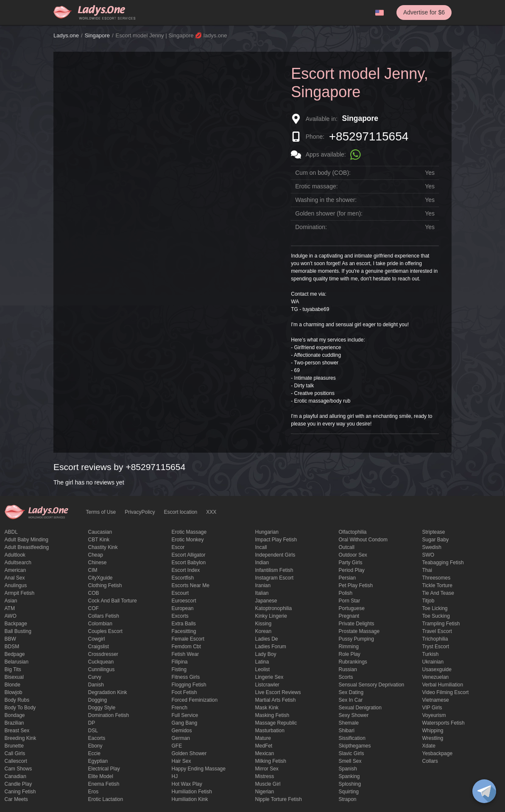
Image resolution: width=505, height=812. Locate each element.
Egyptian (98, 761)
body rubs (17, 700)
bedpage (15, 654)
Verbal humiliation (443, 685)
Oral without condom (363, 540)
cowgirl (97, 639)
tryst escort (436, 647)
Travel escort (437, 631)
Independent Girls (275, 555)
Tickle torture (437, 585)
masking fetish (272, 715)
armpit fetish (20, 593)
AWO (11, 616)
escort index (186, 570)
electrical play (104, 769)
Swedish (432, 547)
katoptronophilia (274, 608)
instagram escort (275, 578)
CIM (93, 570)
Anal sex (15, 578)
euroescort (184, 601)
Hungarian (267, 532)
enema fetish (104, 784)
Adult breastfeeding (27, 547)
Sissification (352, 738)
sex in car (351, 700)
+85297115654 (369, 136)
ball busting (18, 631)
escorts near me (191, 585)
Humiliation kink (190, 799)
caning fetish (20, 792)
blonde (13, 685)
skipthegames (355, 746)
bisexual (14, 677)
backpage (16, 624)
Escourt (180, 593)
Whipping (433, 731)
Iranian (263, 585)
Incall (261, 547)
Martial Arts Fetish (276, 700)
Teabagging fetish (443, 563)
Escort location (181, 512)
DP (92, 723)
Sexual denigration (360, 708)
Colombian (100, 624)
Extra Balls (184, 624)
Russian (348, 669)
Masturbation (270, 731)
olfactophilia (353, 532)
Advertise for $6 (424, 12)
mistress (265, 776)
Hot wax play (187, 784)
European (183, 608)
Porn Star (350, 601)
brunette (14, 746)
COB (94, 593)
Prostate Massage (359, 631)
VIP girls (432, 708)
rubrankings (353, 662)
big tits (13, 669)
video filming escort (446, 692)
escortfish (183, 578)
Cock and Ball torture (113, 601)
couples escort (105, 631)
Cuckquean (101, 662)
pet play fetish (356, 585)
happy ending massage (199, 769)
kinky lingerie (271, 616)
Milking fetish (271, 761)
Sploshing (350, 784)
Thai (427, 570)
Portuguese (352, 608)
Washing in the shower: (326, 200)
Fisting (179, 669)
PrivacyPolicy (140, 512)
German (181, 738)
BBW (10, 639)
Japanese (266, 601)
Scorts (346, 677)
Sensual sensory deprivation (372, 685)
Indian (262, 563)
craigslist (99, 647)
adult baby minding (27, 540)
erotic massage (189, 532)
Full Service (185, 715)
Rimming (349, 647)
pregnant (349, 616)
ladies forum (271, 647)
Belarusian (17, 662)
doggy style (102, 708)
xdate (429, 746)
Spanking (349, 776)
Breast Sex (17, 731)
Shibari (347, 731)
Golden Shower (189, 753)
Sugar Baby (436, 540)
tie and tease (438, 593)
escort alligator (189, 555)
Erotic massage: (316, 186)
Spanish (348, 769)
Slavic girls (352, 753)
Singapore (97, 35)
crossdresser (103, 654)
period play (352, 570)
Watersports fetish (444, 723)
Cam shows (18, 769)
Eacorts (97, 738)
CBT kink (99, 540)
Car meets (16, 799)
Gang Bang (185, 723)
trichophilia (435, 639)
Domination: (311, 227)
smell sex (350, 761)
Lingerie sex (269, 677)
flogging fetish (189, 685)
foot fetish (184, 692)
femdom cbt (186, 647)
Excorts (180, 616)
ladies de (267, 639)
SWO (428, 555)
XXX (211, 512)
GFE (177, 746)
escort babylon (189, 563)
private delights (357, 624)
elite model (101, 776)
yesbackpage (438, 753)
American (15, 570)
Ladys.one (66, 35)
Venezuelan (436, 677)
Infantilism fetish (274, 570)
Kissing (264, 624)
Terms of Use (101, 512)
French (180, 708)
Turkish (431, 654)
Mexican (265, 753)
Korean (264, 631)
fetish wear (185, 654)
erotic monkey (188, 540)
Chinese (98, 563)
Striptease (434, 532)
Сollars (430, 761)
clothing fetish (105, 585)
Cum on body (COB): (323, 173)
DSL (93, 731)
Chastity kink (103, 547)
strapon (348, 799)
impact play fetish (276, 540)
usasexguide (437, 669)
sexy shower (354, 715)
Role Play (350, 654)
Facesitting (184, 631)
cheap (96, 555)
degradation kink (108, 692)
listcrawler (267, 685)
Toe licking (435, 608)
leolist (263, 669)
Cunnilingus (102, 669)
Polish (346, 593)
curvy (95, 677)
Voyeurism (434, 715)
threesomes (437, 578)
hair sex (181, 761)
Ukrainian (433, 662)
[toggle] (484, 791)
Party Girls (351, 563)
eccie (94, 753)
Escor (178, 547)
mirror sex (267, 769)
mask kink (267, 708)
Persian (347, 578)
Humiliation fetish (192, 792)
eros (93, 792)
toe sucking (436, 616)
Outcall (347, 547)
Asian (11, 601)
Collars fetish (104, 616)
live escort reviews (278, 692)
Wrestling (433, 738)
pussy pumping (356, 639)
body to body (20, 708)
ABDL (11, 532)
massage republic (276, 723)
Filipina (180, 662)
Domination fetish (109, 715)
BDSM (12, 647)
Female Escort (188, 639)
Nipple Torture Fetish (279, 799)
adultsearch (18, 563)
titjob (428, 601)
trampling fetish (441, 624)
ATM (10, 608)
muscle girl (268, 784)
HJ (175, 776)
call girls (15, 753)
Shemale (349, 723)
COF (93, 608)
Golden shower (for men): (329, 213)
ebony (95, 746)
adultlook (15, 555)
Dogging (98, 700)
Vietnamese (436, 700)
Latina (262, 662)
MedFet (264, 746)
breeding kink (21, 738)
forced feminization (195, 700)
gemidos (182, 731)
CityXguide (100, 578)
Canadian (15, 776)
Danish (96, 685)
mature (263, 738)
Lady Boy (266, 654)
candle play (18, 784)
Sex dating (351, 692)
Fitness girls (186, 677)
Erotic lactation (106, 799)
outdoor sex (353, 555)
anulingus (16, 585)
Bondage (15, 715)
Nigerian (265, 792)
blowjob (14, 692)
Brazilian (14, 723)
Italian (262, 593)
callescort (16, 761)
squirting (349, 792)
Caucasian (100, 532)
